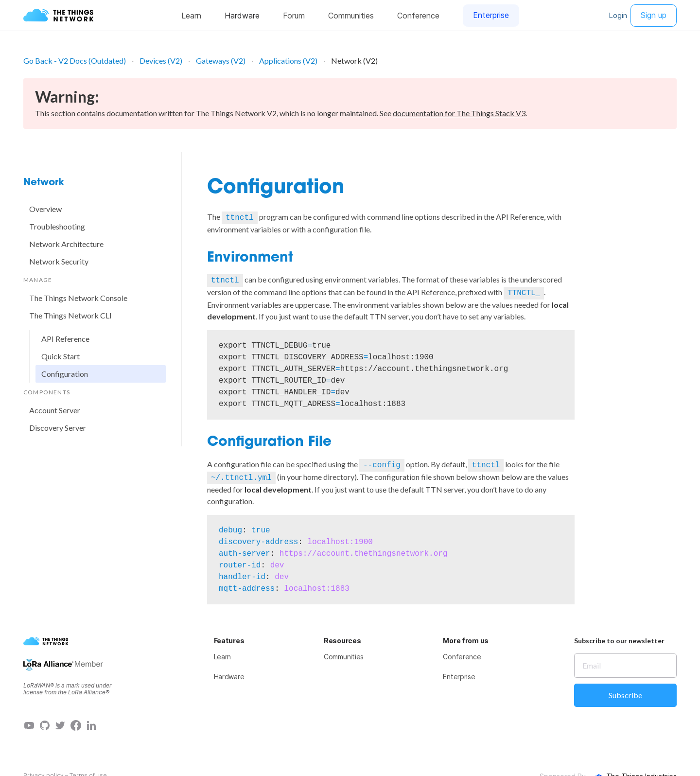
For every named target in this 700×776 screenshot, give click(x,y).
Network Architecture (66, 244)
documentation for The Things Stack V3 (459, 113)
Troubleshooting (57, 226)
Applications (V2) (288, 61)
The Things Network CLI (70, 315)
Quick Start (61, 356)
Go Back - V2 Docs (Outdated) (75, 61)
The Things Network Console (78, 298)
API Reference (65, 339)
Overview (45, 209)
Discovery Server (58, 428)
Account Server (55, 410)
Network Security (59, 261)
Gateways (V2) (221, 61)
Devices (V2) (161, 61)
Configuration (65, 374)
